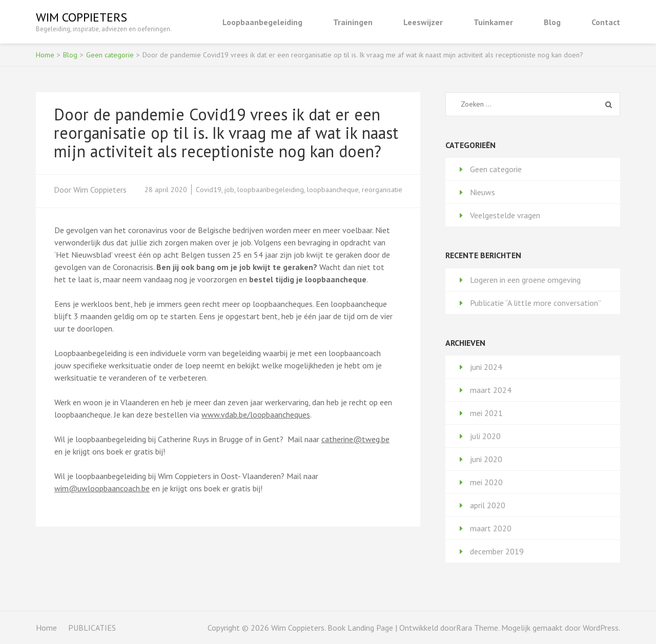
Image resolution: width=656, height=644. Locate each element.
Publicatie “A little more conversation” (536, 303)
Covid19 (209, 190)
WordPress (601, 628)
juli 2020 (485, 436)
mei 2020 (486, 482)
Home (46, 628)
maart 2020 (491, 528)
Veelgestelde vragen (505, 215)
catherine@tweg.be (355, 439)
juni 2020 (486, 459)
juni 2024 (486, 367)
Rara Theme (477, 628)
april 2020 (488, 505)
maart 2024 (491, 390)
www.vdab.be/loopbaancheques (256, 414)
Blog (552, 22)
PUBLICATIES (92, 628)
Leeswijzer (423, 22)
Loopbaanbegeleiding (262, 22)
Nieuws (483, 192)
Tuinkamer (493, 22)
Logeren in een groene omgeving (525, 280)
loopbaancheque (333, 190)
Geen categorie (496, 169)
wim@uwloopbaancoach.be (102, 488)
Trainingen (353, 22)
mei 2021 (486, 413)
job (229, 190)
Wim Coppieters (81, 17)
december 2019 (497, 551)
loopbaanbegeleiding (271, 190)
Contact (606, 22)
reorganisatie (382, 190)
